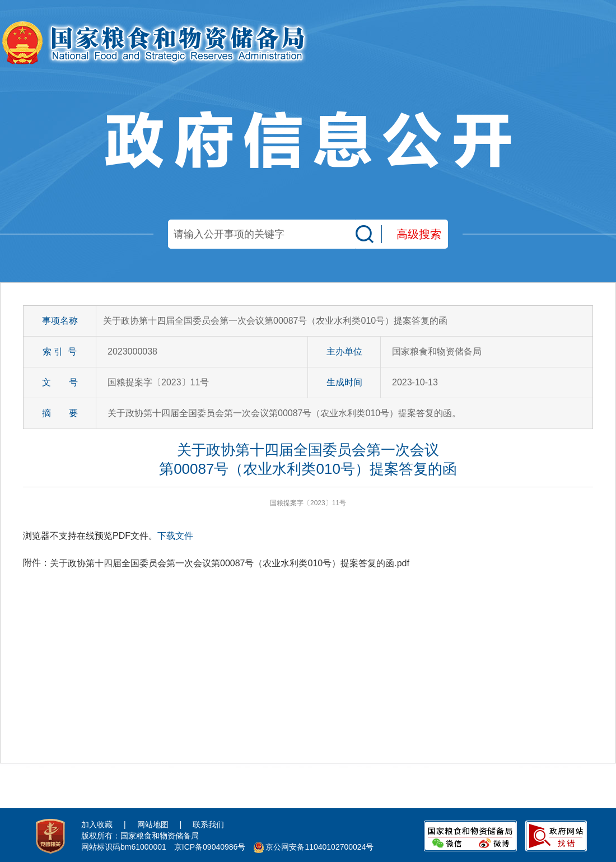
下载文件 (175, 536)
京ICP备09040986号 (210, 847)
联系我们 (208, 824)
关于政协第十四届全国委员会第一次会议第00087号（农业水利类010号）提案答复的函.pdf (230, 563)
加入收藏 (97, 824)
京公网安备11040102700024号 (319, 847)
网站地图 (153, 824)
